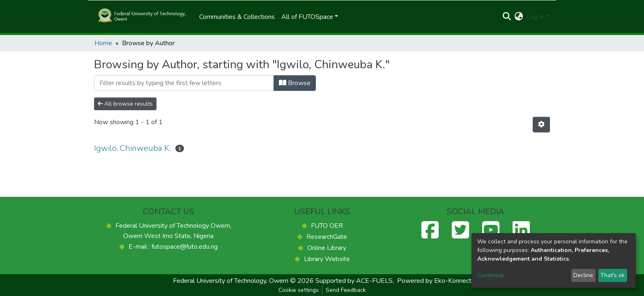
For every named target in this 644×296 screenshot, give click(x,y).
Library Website (327, 259)
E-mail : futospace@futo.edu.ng (173, 247)
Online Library (327, 248)
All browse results (125, 104)
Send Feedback (346, 290)
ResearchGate (327, 237)
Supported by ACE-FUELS (354, 281)
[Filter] (184, 83)
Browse (295, 83)
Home (103, 43)
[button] (519, 17)
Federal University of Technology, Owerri (231, 281)
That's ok (613, 275)
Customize (491, 275)
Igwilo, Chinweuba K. (132, 148)
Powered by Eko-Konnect (434, 281)
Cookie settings (299, 290)
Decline (583, 275)
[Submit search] (507, 17)
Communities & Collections (237, 17)
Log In (535, 17)
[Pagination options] (541, 125)
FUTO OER (327, 226)
